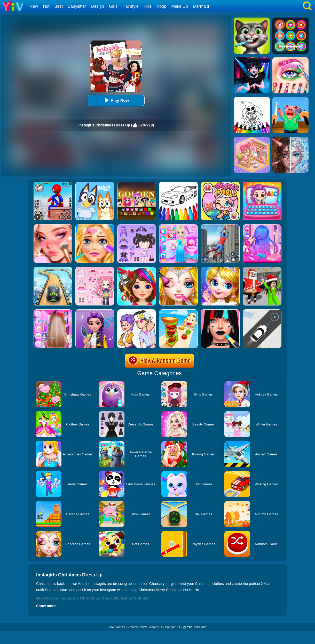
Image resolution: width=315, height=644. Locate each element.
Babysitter (77, 6)
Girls (113, 6)
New (34, 6)
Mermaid (201, 6)
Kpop (162, 6)
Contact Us (173, 627)
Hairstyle (131, 6)
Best (59, 6)
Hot (46, 6)
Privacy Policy (137, 627)
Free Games (116, 627)
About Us (156, 627)
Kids (148, 6)
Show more (46, 606)
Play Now (116, 100)
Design (98, 6)
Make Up (180, 6)
